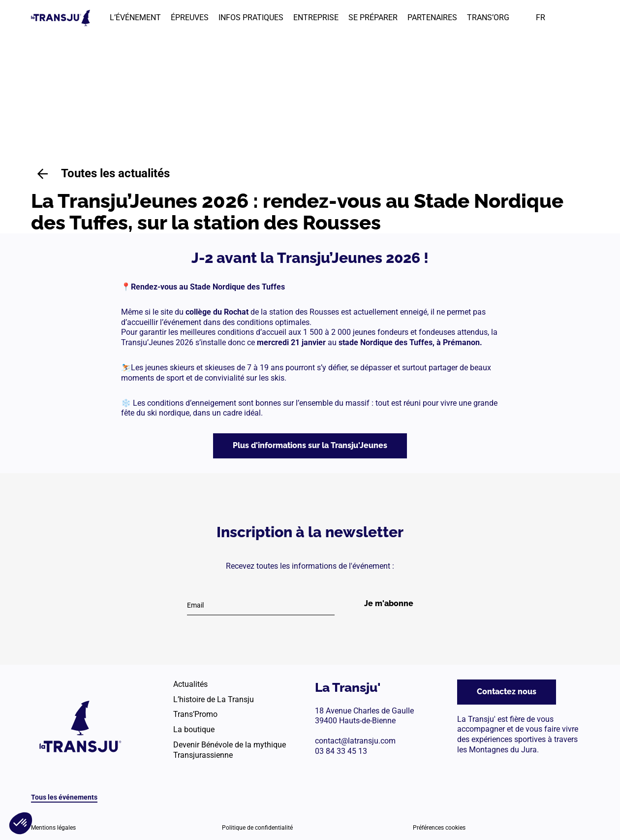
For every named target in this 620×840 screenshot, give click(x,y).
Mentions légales (53, 828)
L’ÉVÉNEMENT (135, 17)
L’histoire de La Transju (214, 699)
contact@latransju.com (355, 741)
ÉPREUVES (190, 17)
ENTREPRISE (316, 17)
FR (541, 17)
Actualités (190, 684)
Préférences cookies (439, 828)
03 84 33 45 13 (341, 751)
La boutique (194, 729)
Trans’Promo (195, 714)
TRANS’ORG (488, 17)
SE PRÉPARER (373, 17)
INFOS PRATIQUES (251, 17)
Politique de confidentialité (257, 828)
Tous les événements (64, 797)
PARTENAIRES (432, 17)
